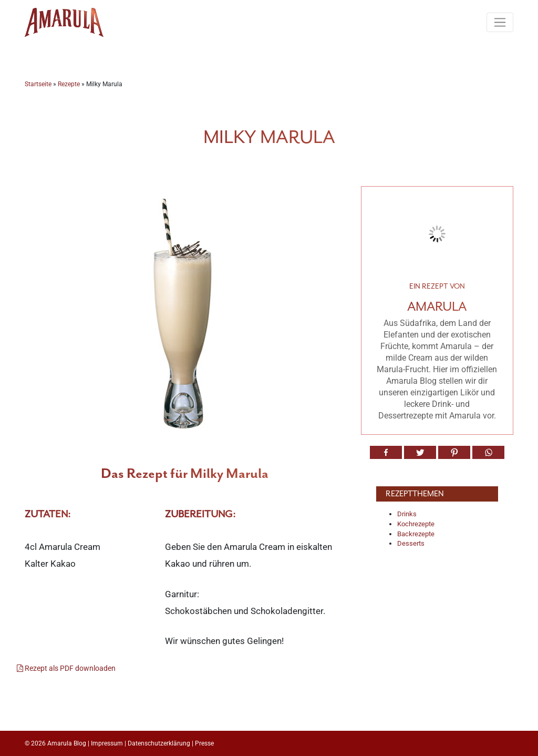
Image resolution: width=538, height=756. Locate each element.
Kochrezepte (416, 524)
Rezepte (69, 84)
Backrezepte (416, 534)
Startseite (38, 84)
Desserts (411, 543)
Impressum (107, 743)
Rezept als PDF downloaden (66, 668)
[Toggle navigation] (500, 22)
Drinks (407, 514)
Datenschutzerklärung (159, 743)
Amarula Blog (67, 743)
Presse (204, 743)
